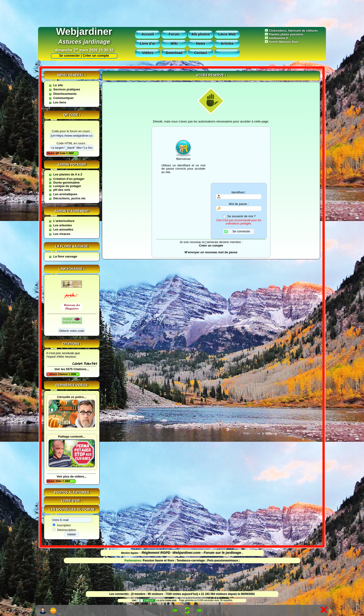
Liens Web (227, 34)
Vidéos (148, 53)
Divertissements (65, 94)
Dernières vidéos (71, 385)
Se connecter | (69, 56)
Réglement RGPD (156, 552)
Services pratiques (67, 89)
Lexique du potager (67, 186)
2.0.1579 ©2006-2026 (157, 600)
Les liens (60, 102)
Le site (58, 85)
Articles (227, 43)
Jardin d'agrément (72, 211)
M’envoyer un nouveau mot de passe (211, 252)
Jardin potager (71, 165)
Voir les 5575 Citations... (72, 369)
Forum (174, 34)
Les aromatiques (65, 194)
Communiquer (64, 98)
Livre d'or (148, 43)
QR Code (61, 153)
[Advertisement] (182, 12)
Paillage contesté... (72, 436)
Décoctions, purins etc (70, 198)
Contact (201, 53)
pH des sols (62, 190)
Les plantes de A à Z (68, 174)
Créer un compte (96, 56)
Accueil (148, 34)
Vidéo (59, 481)
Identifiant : (239, 192)
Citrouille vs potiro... (72, 397)
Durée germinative (67, 183)
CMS (134, 600)
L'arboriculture (64, 221)
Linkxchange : (72, 269)
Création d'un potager (69, 179)
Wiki (174, 43)
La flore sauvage (72, 246)
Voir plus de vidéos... (72, 476)
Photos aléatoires (72, 492)
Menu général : (72, 75)
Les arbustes (63, 225)
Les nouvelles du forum (72, 509)
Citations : (72, 344)
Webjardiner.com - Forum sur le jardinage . (208, 552)
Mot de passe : (239, 204)
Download (174, 53)
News (201, 43)
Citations (63, 374)
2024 (71, 153)
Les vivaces (62, 234)
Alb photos (201, 34)
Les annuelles (63, 229)
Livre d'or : (72, 501)
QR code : (72, 115)
